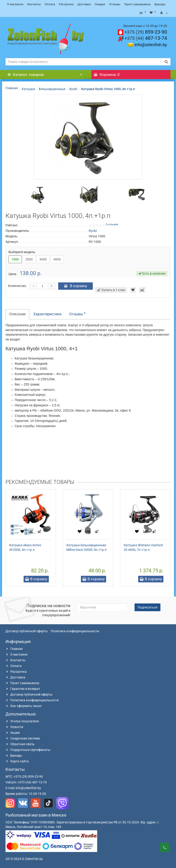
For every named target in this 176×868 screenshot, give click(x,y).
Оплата (50, 4)
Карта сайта (17, 761)
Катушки (28, 89)
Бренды (160, 4)
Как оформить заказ (23, 706)
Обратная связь (20, 744)
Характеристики (47, 314)
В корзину (76, 286)
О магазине (15, 4)
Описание (17, 314)
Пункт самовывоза (137, 4)
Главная (12, 88)
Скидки (100, 4)
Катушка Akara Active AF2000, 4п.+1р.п (25, 547)
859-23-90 (146, 32)
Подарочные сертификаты (28, 750)
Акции (13, 733)
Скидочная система (23, 738)
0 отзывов (112, 224)
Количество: (17, 286)
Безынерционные (52, 89)
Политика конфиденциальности (75, 631)
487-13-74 (146, 38)
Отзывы (115, 4)
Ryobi (73, 89)
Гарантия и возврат (23, 689)
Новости (14, 727)
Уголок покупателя (22, 721)
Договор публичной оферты (27, 631)
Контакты (34, 4)
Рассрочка (66, 4)
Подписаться (147, 607)
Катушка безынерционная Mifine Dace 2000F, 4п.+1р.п (87, 547)
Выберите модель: (22, 252)
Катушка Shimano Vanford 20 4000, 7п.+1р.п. (143, 547)
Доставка (84, 4)
